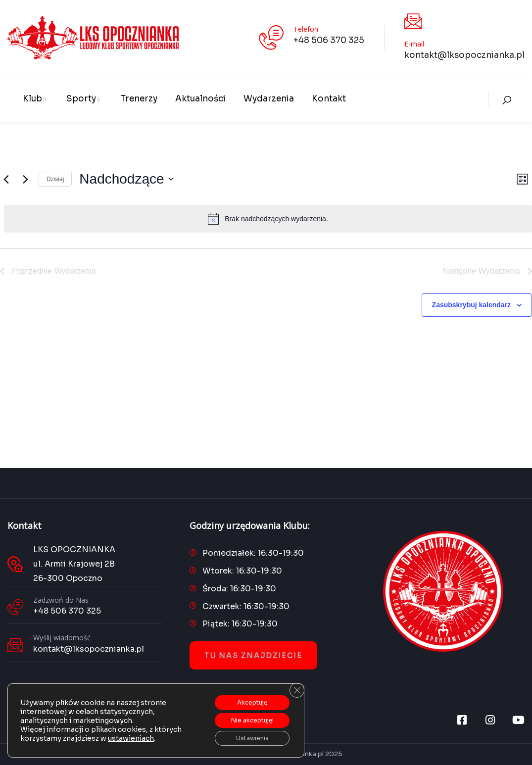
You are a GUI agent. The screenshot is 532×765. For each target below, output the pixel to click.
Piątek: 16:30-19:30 (240, 624)
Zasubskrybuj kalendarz (472, 305)
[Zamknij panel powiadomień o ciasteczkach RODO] (295, 683)
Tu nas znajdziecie (253, 656)
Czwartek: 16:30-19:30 (246, 606)
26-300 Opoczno (68, 578)
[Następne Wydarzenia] (25, 179)
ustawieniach (131, 734)
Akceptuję (245, 695)
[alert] (268, 219)
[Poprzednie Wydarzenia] (6, 179)
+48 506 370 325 (329, 40)
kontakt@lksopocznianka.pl (464, 55)
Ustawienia (245, 737)
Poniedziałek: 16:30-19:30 (253, 553)
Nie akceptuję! (245, 716)
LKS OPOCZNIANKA (74, 550)
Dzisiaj (55, 179)
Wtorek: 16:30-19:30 (242, 571)
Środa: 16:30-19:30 (239, 589)
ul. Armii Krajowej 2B (74, 564)
